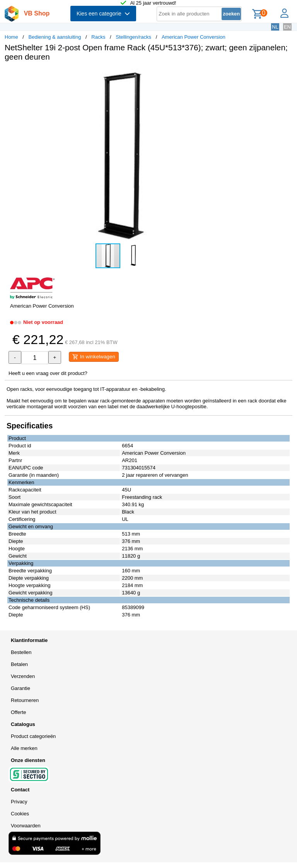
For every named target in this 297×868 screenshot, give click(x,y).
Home (11, 37)
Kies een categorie (103, 14)
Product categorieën (33, 736)
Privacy (19, 802)
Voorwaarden (26, 826)
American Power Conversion (194, 37)
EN (287, 27)
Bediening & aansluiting (55, 37)
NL (275, 27)
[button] (230, 75)
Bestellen (21, 652)
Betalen (19, 664)
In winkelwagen (94, 357)
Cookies (20, 814)
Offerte (19, 712)
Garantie (20, 688)
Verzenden (23, 676)
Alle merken (24, 748)
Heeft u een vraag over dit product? (48, 373)
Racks (98, 37)
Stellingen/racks (133, 37)
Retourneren (25, 700)
